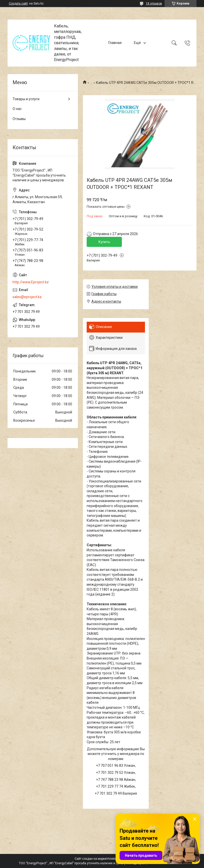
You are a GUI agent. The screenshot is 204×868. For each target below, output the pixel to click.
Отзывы (19, 119)
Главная (115, 43)
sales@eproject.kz (27, 297)
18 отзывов (154, 4)
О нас (17, 109)
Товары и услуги (26, 99)
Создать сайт (18, 4)
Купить (104, 242)
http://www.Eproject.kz (31, 282)
